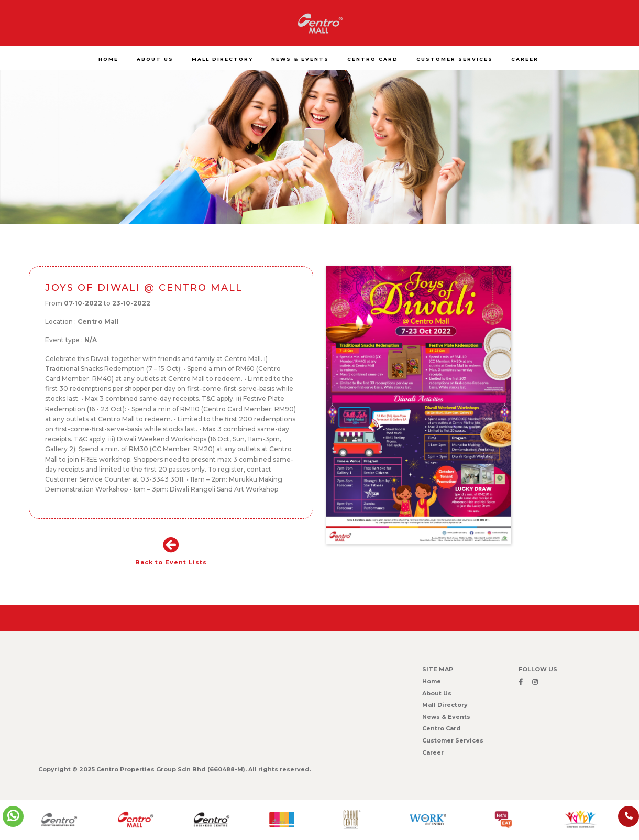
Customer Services (453, 740)
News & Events (446, 717)
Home (432, 681)
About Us (437, 693)
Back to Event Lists (171, 552)
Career (433, 752)
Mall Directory (445, 705)
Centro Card (442, 728)
